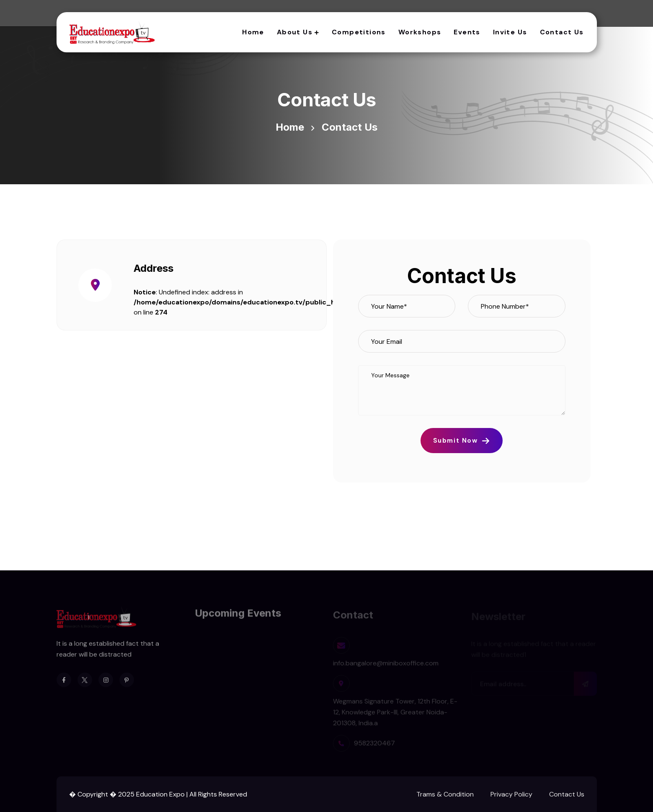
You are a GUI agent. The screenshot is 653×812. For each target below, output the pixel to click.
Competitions (359, 32)
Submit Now (462, 441)
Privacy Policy (511, 794)
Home (253, 32)
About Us (295, 32)
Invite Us (510, 32)
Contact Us (562, 32)
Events (467, 32)
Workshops (420, 32)
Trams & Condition (445, 794)
